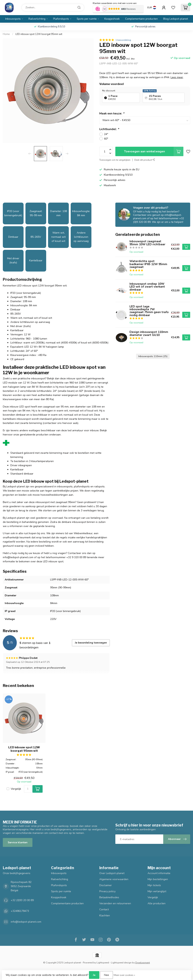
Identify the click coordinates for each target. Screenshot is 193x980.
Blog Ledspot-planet (176, 19)
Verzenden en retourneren (115, 903)
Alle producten (157, 903)
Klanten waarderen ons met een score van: (115, 3)
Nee (106, 975)
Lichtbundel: (109, 129)
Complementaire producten (141, 19)
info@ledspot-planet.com (26, 922)
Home (6, 34)
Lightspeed (103, 963)
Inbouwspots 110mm (153, 356)
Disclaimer (106, 885)
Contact (104, 909)
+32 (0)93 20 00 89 (22, 900)
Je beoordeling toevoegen (91, 643)
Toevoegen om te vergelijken (115, 160)
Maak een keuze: (112, 113)
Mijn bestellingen (158, 879)
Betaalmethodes (109, 897)
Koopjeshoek (112, 19)
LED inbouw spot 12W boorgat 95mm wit (39, 34)
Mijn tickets (154, 885)
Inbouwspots (13, 19)
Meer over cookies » (124, 975)
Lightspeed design (121, 963)
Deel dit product (145, 160)
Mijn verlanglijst (157, 891)
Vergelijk (16, 789)
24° (106, 134)
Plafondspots (61, 19)
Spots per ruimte (87, 19)
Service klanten (18, 842)
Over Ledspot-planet (112, 873)
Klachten (105, 916)
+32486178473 (20, 911)
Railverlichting (37, 19)
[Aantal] (28, 789)
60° (106, 139)
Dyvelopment (143, 963)
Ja (94, 975)
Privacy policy (107, 891)
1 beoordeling (123, 40)
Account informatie (159, 873)
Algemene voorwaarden (114, 879)
